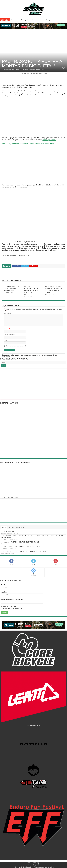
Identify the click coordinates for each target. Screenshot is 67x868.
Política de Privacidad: (9, 606)
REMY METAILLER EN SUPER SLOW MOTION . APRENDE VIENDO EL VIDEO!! (54, 289)
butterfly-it (37, 863)
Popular (4, 528)
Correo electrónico (10, 335)
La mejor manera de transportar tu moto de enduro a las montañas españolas (32, 20)
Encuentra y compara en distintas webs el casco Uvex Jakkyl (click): (29, 144)
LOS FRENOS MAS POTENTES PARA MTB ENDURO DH (22, 547)
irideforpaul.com (49, 140)
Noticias (10, 58)
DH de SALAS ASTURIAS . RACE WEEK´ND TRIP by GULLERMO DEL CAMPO (31, 290)
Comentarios (20, 528)
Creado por (30, 863)
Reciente (11, 528)
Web (5, 340)
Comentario (8, 313)
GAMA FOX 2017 (9, 531)
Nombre (7, 329)
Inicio (4, 58)
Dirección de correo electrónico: (12, 599)
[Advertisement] (33, 386)
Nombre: (4, 585)
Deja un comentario (29, 70)
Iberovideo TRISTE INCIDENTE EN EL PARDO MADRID (21, 542)
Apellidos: (5, 592)
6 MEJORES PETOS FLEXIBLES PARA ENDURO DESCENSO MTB (25, 551)
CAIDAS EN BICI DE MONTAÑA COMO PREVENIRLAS (11, 288)
